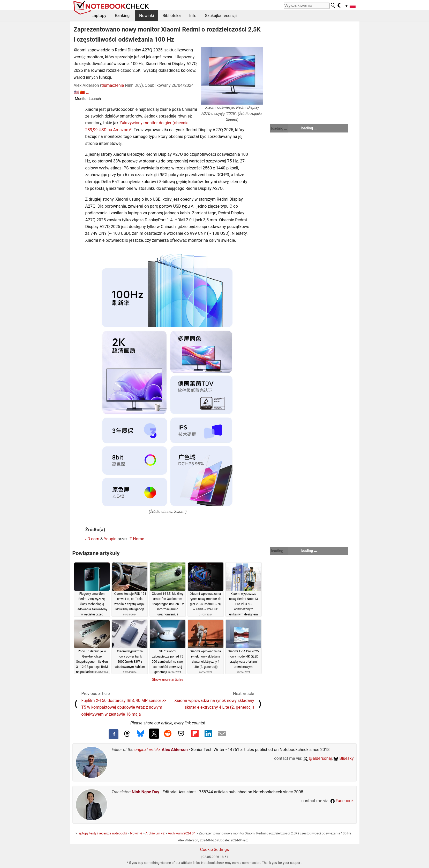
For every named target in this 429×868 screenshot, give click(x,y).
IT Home (136, 539)
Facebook (342, 801)
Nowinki (146, 16)
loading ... (279, 128)
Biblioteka (171, 16)
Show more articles (168, 679)
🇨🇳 (82, 92)
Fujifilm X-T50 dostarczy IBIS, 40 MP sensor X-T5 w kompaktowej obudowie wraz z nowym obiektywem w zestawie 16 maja (124, 707)
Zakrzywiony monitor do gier (145, 123)
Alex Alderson (175, 750)
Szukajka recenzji (221, 16)
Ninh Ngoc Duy (145, 792)
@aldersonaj (318, 758)
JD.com (92, 539)
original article (147, 750)
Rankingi (123, 16)
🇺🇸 (76, 92)
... (88, 92)
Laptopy (99, 16)
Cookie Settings (215, 850)
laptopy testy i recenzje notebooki (102, 833)
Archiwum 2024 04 (182, 833)
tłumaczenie (113, 85)
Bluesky (344, 758)
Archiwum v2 (155, 833)
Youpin (110, 539)
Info (193, 16)
